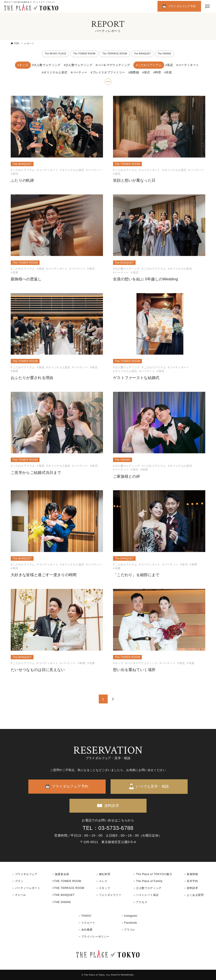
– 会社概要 (86, 930)
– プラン (18, 881)
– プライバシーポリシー (94, 937)
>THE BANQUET (63, 895)
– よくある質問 (194, 895)
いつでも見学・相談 (153, 786)
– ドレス (102, 881)
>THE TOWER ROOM (67, 881)
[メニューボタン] (207, 6)
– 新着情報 (191, 874)
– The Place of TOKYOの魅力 (153, 874)
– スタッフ (103, 888)
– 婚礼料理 (103, 874)
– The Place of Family (148, 881)
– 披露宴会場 (61, 874)
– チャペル (19, 895)
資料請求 (112, 806)
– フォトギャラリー (109, 895)
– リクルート (87, 923)
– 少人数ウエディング (148, 888)
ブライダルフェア (26, 874)
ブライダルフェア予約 (182, 6)
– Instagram (129, 916)
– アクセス (141, 902)
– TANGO (85, 916)
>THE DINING (62, 902)
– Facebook (129, 923)
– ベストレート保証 (146, 895)
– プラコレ (128, 930)
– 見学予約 (191, 881)
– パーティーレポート (26, 888)
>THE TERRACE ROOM (68, 888)
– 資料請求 (191, 888)
